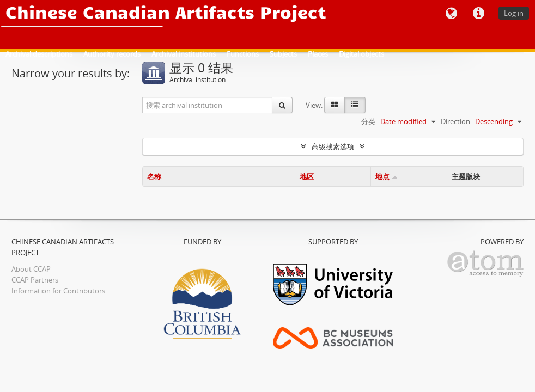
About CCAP (31, 269)
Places (318, 54)
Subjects (283, 54)
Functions (243, 54)
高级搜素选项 (333, 146)
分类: (369, 121)
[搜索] (282, 105)
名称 (154, 176)
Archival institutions (184, 54)
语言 (451, 14)
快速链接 (478, 14)
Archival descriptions (39, 54)
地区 (307, 176)
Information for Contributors (58, 291)
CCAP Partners (35, 280)
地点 (382, 176)
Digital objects (361, 54)
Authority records (112, 54)
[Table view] (355, 105)
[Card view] (335, 105)
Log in (514, 13)
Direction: (456, 121)
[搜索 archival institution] (208, 105)
